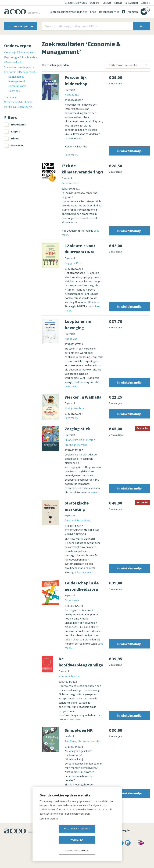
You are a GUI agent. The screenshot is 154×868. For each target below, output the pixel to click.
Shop (93, 12)
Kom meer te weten (49, 830)
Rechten (13, 91)
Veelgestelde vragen (76, 3)
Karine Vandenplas (89, 741)
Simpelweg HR (79, 730)
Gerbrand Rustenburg (78, 520)
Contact (107, 3)
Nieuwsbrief (132, 3)
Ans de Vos (71, 339)
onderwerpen (21, 26)
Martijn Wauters (74, 408)
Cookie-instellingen (77, 851)
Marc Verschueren (69, 676)
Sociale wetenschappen (18, 67)
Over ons (95, 3)
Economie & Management (20, 72)
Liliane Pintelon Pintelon (80, 440)
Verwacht (14, 145)
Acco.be (146, 3)
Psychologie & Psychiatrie (20, 57)
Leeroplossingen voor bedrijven (69, 12)
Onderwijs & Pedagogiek (19, 52)
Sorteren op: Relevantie (123, 65)
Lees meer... (71, 155)
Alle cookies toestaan (57, 840)
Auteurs (118, 3)
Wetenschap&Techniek (18, 102)
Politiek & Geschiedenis (18, 107)
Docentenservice (109, 12)
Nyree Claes (72, 95)
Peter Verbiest (70, 183)
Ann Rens (71, 741)
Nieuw (12, 138)
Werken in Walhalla (83, 397)
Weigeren (97, 840)
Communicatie (17, 86)
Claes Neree (72, 600)
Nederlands (15, 124)
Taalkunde (10, 97)
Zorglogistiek (78, 429)
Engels (12, 131)
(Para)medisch (13, 62)
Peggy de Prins (74, 263)
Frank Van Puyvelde (76, 445)
